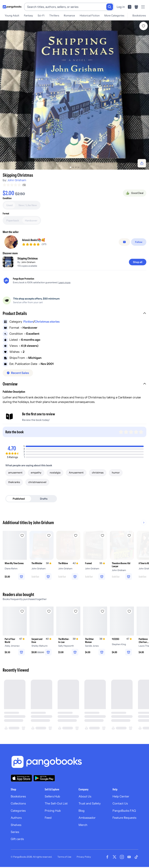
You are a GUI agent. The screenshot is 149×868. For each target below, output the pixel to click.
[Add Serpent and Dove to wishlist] (49, 611)
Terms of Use (64, 857)
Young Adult (12, 16)
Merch (83, 825)
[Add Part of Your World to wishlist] (22, 611)
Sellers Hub (52, 796)
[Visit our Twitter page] (115, 857)
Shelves (16, 825)
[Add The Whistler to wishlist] (49, 535)
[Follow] (139, 242)
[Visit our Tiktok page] (136, 857)
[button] (74, 314)
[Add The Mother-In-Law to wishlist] (76, 611)
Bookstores (139, 16)
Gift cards (17, 839)
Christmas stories (47, 322)
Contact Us (120, 803)
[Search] (110, 7)
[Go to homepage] (12, 7)
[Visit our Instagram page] (122, 857)
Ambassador (87, 818)
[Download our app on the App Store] (21, 778)
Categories (18, 811)
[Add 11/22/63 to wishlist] (129, 611)
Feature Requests (124, 818)
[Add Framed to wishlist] (102, 535)
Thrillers (54, 16)
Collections (18, 803)
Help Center (121, 796)
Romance (69, 16)
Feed (48, 818)
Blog (82, 811)
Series (15, 832)
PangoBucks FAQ (124, 811)
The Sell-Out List (56, 803)
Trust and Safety (90, 803)
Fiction (28, 322)
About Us (85, 796)
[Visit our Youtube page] (129, 857)
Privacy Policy (84, 857)
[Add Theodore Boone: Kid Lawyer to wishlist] (129, 535)
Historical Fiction (90, 16)
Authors (16, 818)
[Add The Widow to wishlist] (76, 535)
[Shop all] (138, 262)
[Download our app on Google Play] (44, 778)
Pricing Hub (53, 811)
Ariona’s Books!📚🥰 (34, 240)
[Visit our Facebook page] (107, 857)
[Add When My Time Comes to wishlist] (22, 535)
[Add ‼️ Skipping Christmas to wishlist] (143, 26)
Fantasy (28, 16)
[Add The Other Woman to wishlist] (102, 611)
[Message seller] (124, 242)
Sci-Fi (41, 16)
